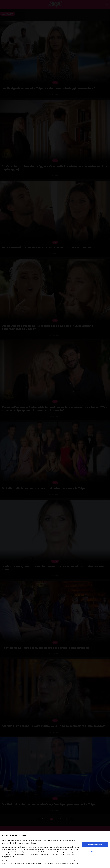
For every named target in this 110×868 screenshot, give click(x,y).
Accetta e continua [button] (95, 845)
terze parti (36, 847)
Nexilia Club (95, 851)
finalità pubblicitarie (65, 852)
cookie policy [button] (38, 843)
